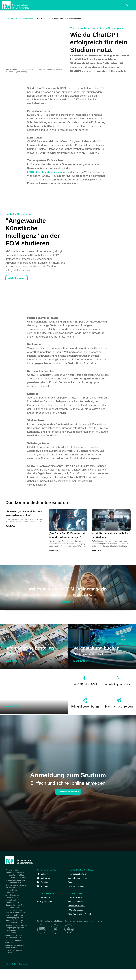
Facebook (46, 915)
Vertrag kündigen (45, 934)
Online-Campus (44, 930)
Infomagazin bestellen (79, 906)
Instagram (46, 910)
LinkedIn (45, 906)
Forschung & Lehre (77, 938)
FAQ (70, 915)
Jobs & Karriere (76, 930)
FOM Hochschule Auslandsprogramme (51, 173)
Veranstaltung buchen (79, 910)
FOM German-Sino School (81, 946)
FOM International (77, 942)
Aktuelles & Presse (77, 934)
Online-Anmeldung (77, 919)
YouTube (45, 919)
